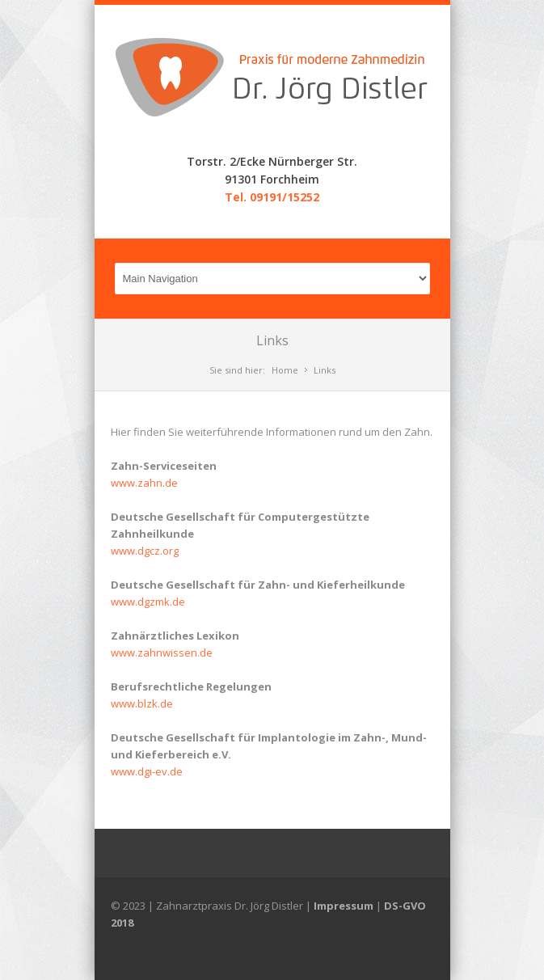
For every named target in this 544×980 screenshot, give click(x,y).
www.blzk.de (142, 703)
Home (285, 370)
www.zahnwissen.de (162, 653)
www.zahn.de (144, 483)
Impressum (344, 906)
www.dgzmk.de (148, 602)
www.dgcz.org (145, 551)
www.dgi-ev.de (147, 771)
